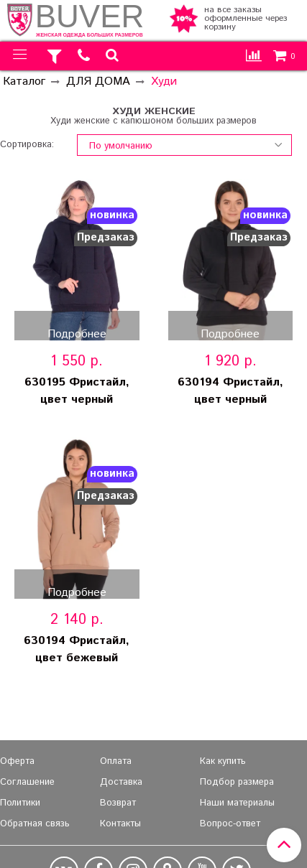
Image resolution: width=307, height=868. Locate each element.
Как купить (223, 761)
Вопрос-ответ (230, 824)
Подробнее (77, 333)
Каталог (24, 81)
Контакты (120, 824)
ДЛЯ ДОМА (98, 81)
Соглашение (27, 782)
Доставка (121, 782)
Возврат (118, 803)
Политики (20, 803)
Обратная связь (35, 824)
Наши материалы (237, 803)
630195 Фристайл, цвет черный (77, 391)
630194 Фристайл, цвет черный (230, 391)
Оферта (17, 761)
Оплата (116, 761)
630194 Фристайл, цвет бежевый (77, 649)
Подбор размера (237, 782)
